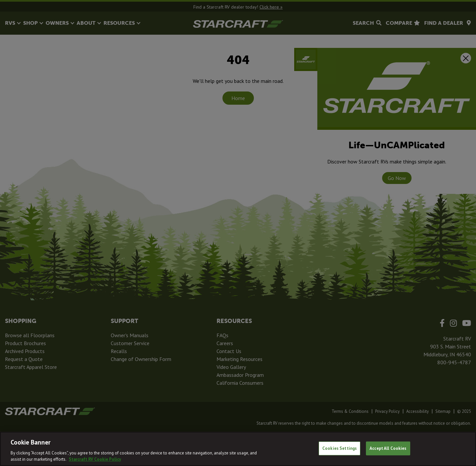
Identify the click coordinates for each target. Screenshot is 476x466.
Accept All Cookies (388, 448)
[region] (238, 449)
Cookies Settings (339, 448)
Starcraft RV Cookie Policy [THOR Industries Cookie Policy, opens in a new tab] (95, 459)
